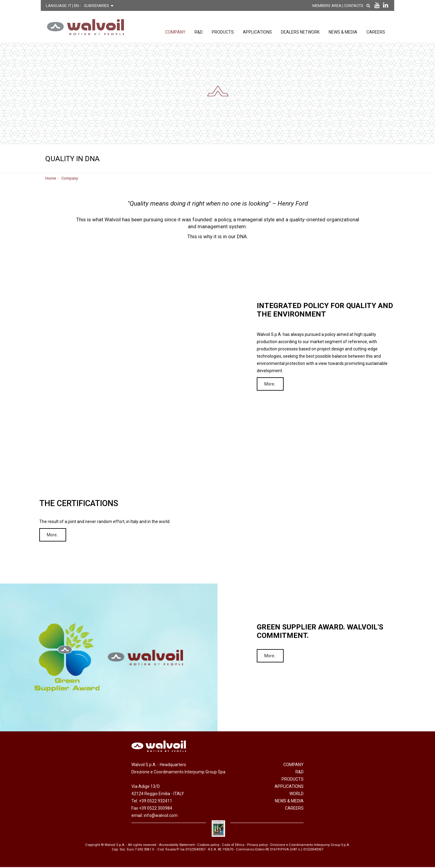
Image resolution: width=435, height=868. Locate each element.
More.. (272, 385)
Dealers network (300, 32)
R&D (199, 32)
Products (223, 32)
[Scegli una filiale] (100, 6)
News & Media (343, 32)
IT (70, 6)
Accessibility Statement (177, 845)
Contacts (358, 6)
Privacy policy (257, 845)
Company (175, 32)
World (296, 795)
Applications (257, 32)
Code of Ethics (233, 845)
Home (51, 179)
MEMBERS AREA (331, 6)
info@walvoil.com (161, 816)
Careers (376, 32)
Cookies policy (208, 845)
